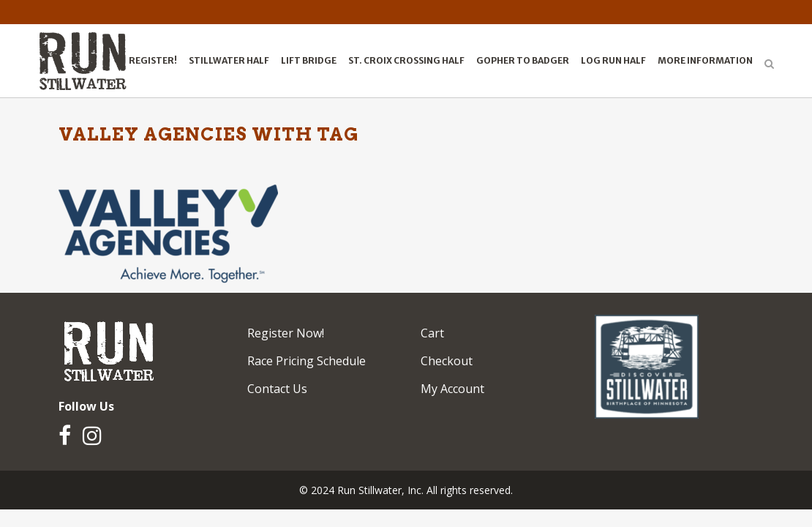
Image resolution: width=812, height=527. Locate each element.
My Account (452, 389)
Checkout (447, 361)
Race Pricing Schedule (307, 361)
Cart (432, 333)
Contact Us (277, 389)
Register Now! (286, 333)
